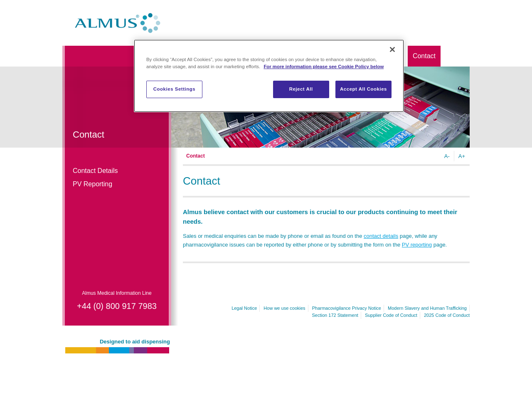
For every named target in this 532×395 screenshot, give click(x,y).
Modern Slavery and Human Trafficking (427, 308)
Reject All (301, 89)
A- (447, 156)
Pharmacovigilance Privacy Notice (347, 308)
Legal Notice (244, 308)
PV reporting (417, 245)
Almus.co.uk (118, 23)
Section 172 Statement (335, 315)
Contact (424, 56)
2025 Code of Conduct (447, 315)
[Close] (392, 49)
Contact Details (95, 171)
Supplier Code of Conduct (391, 315)
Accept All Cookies (363, 89)
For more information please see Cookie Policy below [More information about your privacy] (324, 67)
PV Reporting (92, 184)
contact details (381, 236)
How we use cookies (284, 308)
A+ (462, 156)
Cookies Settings (174, 89)
